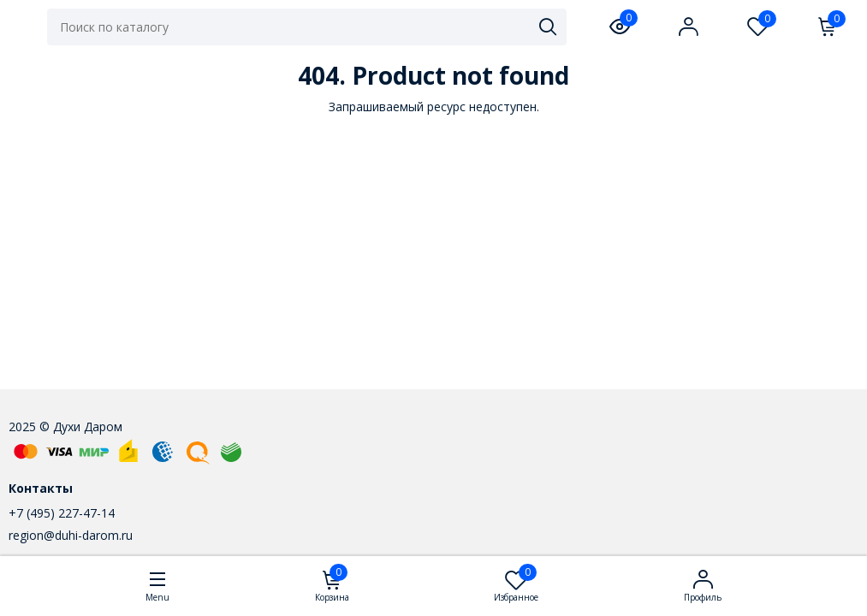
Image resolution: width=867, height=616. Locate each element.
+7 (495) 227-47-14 (62, 513)
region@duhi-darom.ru (71, 535)
